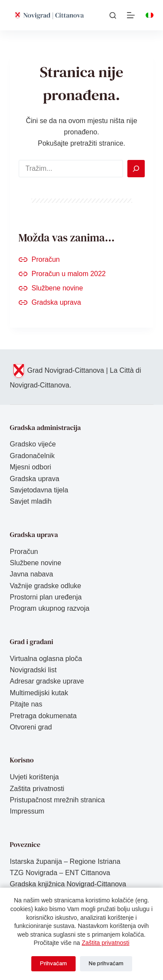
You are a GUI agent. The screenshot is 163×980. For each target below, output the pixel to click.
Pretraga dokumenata (43, 716)
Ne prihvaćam (106, 964)
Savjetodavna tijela (39, 490)
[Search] (136, 169)
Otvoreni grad (31, 727)
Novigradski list (33, 670)
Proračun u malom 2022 (69, 274)
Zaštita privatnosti (106, 943)
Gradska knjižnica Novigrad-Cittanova (68, 884)
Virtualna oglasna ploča (46, 659)
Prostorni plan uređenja (46, 597)
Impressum (27, 811)
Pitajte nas (26, 704)
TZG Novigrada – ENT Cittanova (60, 873)
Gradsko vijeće (33, 444)
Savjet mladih (31, 501)
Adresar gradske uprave (47, 681)
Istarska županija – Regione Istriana (65, 861)
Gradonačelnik (32, 456)
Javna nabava (32, 574)
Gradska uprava (57, 302)
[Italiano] (150, 15)
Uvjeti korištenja (35, 777)
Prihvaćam (53, 964)
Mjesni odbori (31, 467)
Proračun (46, 259)
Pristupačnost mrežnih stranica (58, 800)
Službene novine (57, 288)
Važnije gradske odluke (46, 586)
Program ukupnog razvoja (50, 608)
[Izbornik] (131, 15)
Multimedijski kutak (39, 693)
